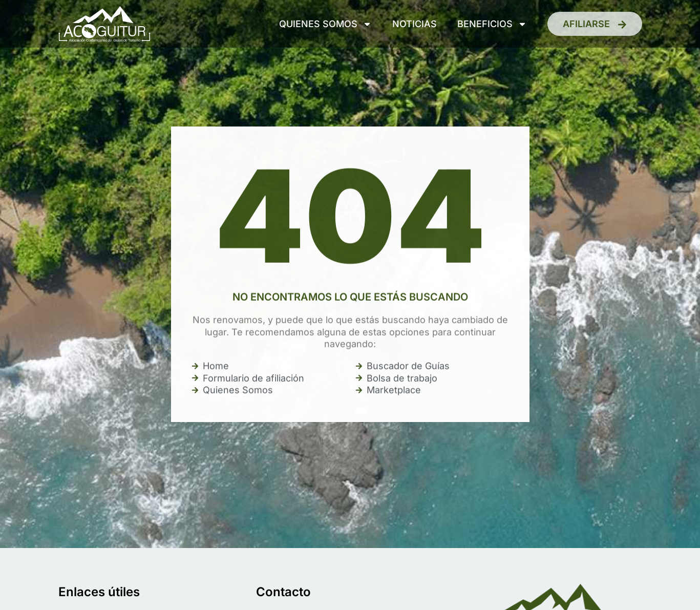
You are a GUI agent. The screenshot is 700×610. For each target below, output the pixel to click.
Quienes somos (325, 24)
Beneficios (492, 24)
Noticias (415, 24)
